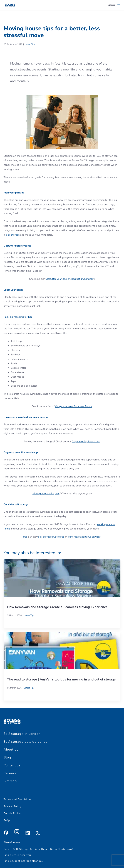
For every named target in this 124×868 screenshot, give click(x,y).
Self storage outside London (27, 742)
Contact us (12, 765)
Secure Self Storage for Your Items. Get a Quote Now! (38, 849)
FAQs (7, 820)
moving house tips (89, 442)
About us (11, 749)
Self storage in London (22, 734)
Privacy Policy (12, 806)
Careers (10, 773)
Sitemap (10, 781)
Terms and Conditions (18, 799)
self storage (13, 235)
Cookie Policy (12, 813)
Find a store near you (17, 855)
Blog (7, 757)
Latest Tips (30, 44)
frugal (75, 442)
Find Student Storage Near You (23, 861)
